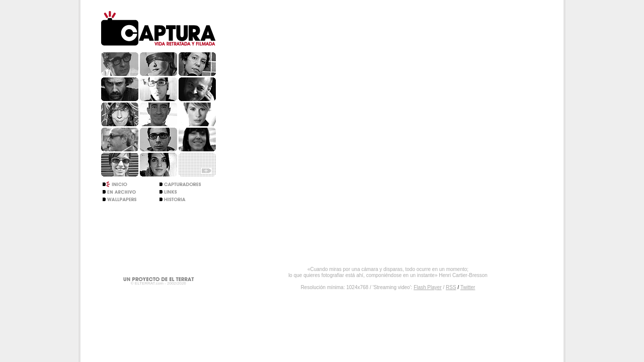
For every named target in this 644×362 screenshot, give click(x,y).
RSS (451, 287)
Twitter (468, 287)
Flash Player (428, 287)
